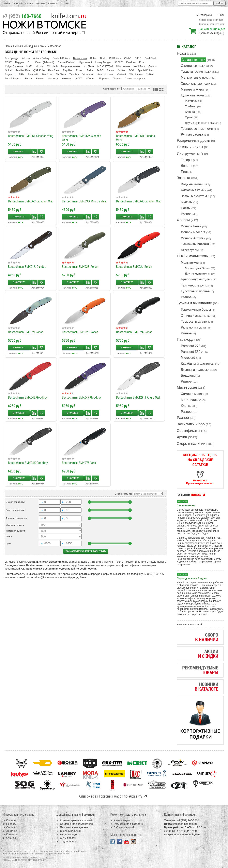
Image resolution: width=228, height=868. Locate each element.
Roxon (80, 70)
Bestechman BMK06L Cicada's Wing (31, 136)
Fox (30, 62)
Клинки (186, 406)
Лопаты (187, 166)
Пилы (185, 172)
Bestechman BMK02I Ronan (26, 332)
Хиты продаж (66, 838)
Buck (103, 58)
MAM (29, 66)
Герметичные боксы (196, 310)
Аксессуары (190, 250)
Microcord (188, 358)
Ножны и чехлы (190, 147)
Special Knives (146, 70)
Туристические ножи (196, 72)
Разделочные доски (194, 141)
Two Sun (74, 75)
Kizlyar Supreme (14, 66)
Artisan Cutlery (41, 58)
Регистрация (204, 15)
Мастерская (187, 387)
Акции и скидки (67, 834)
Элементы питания (195, 244)
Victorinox (191, 101)
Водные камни (192, 184)
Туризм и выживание (195, 303)
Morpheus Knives (71, 66)
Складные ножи (193, 60)
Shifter (121, 70)
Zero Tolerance (13, 79)
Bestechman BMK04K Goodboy (28, 463)
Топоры (187, 160)
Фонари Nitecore (193, 232)
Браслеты (188, 376)
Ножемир (67, 79)
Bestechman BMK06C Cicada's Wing (31, 201)
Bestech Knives (61, 58)
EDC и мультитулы (193, 256)
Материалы (190, 400)
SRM (22, 75)
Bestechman (54, 46)
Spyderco (10, 75)
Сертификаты (189, 431)
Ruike (90, 70)
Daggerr (20, 62)
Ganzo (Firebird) (66, 62)
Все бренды (12, 58)
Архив (182, 437)
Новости (18, 3)
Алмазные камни (194, 190)
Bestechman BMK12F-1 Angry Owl (138, 397)
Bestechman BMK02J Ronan (134, 267)
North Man (139, 66)
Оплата (29, 3)
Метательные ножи (195, 77)
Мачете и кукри (192, 89)
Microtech (52, 66)
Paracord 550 (191, 352)
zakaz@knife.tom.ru (45, 577)
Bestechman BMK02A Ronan (134, 332)
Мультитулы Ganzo (198, 268)
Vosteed (121, 75)
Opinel (189, 117)
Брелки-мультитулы (196, 279)
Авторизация (120, 820)
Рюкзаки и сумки (193, 327)
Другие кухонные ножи (200, 123)
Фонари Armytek (193, 238)
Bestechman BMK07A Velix (79, 463)
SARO (100, 70)
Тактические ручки (195, 285)
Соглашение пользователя (74, 824)
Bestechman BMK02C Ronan (80, 332)
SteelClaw (47, 75)
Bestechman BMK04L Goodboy (28, 397)
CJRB (138, 58)
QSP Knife (39, 70)
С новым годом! (187, 506)
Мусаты (187, 202)
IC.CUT (119, 62)
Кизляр (40, 79)
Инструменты (188, 153)
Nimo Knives (123, 66)
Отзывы (65, 3)
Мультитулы (190, 262)
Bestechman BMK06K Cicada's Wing (139, 201)
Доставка (41, 3)
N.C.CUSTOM (105, 66)
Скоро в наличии (191, 444)
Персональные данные (72, 827)
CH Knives (115, 58)
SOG (131, 70)
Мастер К (53, 79)
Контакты (53, 3)
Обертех (91, 79)
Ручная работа (192, 135)
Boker (93, 58)
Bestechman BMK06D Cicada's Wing (135, 138)
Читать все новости (190, 624)
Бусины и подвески (195, 370)
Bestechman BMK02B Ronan (80, 267)
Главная (7, 3)
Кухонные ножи (193, 95)
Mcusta (40, 66)
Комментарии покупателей (74, 820)
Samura (190, 112)
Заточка (184, 178)
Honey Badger (103, 62)
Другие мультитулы (198, 273)
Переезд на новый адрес (192, 578)
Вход (220, 15)
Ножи (181, 53)
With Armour (136, 75)
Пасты (186, 208)
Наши (191, 495)
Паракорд (185, 339)
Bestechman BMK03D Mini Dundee (84, 201)
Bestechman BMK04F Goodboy (82, 397)
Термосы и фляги (194, 322)
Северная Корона (135, 79)
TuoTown (191, 106)
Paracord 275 (191, 346)
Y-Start (150, 75)
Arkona (26, 58)
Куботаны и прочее (195, 291)
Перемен (104, 79)
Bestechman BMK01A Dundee (27, 267)
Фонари (183, 220)
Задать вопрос (67, 842)
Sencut (111, 70)
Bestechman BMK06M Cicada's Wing (81, 138)
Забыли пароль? (122, 827)
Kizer (142, 62)
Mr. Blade (89, 66)
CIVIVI (128, 58)
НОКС (79, 79)
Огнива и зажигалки (196, 316)
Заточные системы (195, 196)
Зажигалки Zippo (191, 424)
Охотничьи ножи (193, 66)
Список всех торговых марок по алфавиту (114, 796)
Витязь (29, 79)
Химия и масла (192, 394)
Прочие (117, 79)
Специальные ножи (196, 84)
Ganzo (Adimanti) (44, 62)
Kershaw (131, 62)
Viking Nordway (105, 75)
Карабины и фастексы (198, 364)
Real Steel (54, 70)
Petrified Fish (23, 70)
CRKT (8, 62)
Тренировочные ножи (197, 129)
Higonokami (85, 62)
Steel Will (33, 75)
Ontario (152, 66)
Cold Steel (150, 58)
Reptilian (68, 70)
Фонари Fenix (191, 226)
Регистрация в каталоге (127, 824)
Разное (186, 214)
